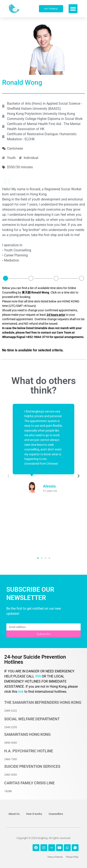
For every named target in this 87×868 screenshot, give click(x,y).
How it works (34, 814)
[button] (73, 9)
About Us (14, 814)
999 (38, 676)
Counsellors (56, 814)
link (21, 692)
